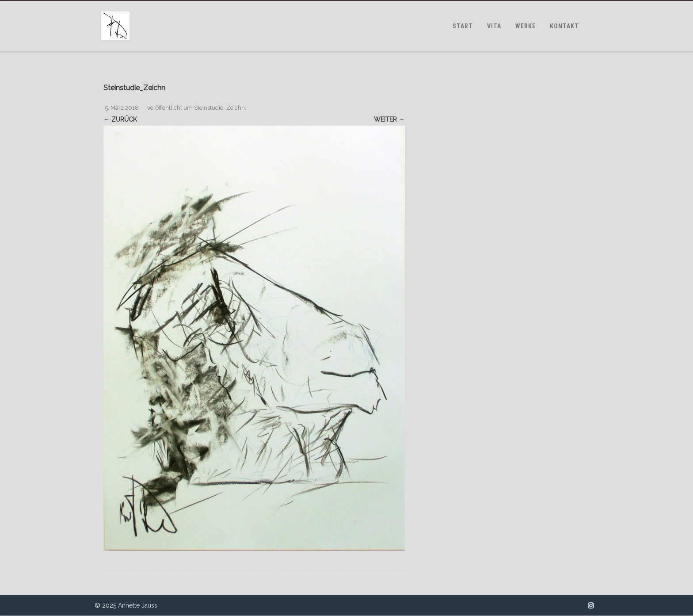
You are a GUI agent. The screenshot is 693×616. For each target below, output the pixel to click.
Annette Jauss (138, 605)
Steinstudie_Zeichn (219, 108)
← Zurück (120, 119)
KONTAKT (564, 26)
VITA (494, 26)
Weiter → (389, 119)
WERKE (525, 26)
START (463, 26)
